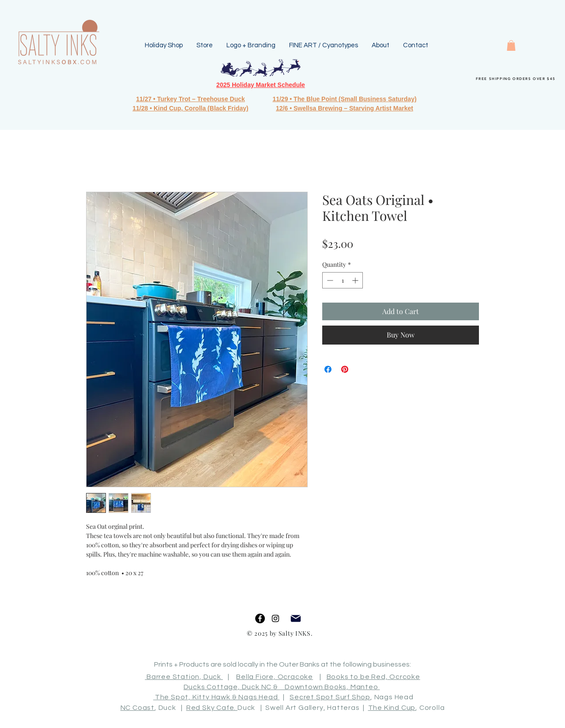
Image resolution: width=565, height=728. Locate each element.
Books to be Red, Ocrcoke (373, 677)
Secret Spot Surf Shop (330, 697)
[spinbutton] (343, 280)
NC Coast (137, 708)
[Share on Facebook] (328, 369)
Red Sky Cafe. (212, 708)
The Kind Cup (392, 708)
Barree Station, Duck (184, 677)
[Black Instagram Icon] (275, 618)
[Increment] (356, 280)
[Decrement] (329, 280)
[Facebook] (260, 618)
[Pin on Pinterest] (345, 369)
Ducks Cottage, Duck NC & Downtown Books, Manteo (282, 687)
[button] (511, 45)
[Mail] (296, 619)
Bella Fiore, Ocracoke (275, 677)
